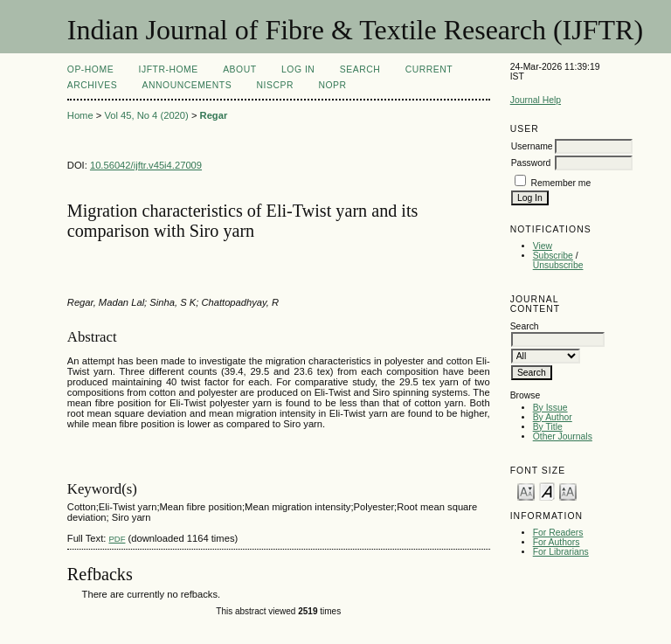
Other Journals (563, 436)
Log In (298, 69)
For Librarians (561, 552)
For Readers (558, 533)
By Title (548, 427)
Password (531, 163)
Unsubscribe (558, 265)
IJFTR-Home (169, 69)
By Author (553, 417)
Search (360, 69)
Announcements (187, 85)
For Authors (557, 542)
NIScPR (275, 85)
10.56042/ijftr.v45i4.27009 (146, 165)
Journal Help (536, 100)
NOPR (332, 85)
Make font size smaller (526, 491)
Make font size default (547, 491)
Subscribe (553, 256)
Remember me (561, 183)
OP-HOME (90, 69)
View (543, 246)
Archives (92, 85)
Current (429, 69)
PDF (117, 539)
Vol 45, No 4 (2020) (146, 115)
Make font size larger (568, 491)
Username (532, 146)
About (239, 69)
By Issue (550, 408)
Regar (214, 115)
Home (80, 115)
